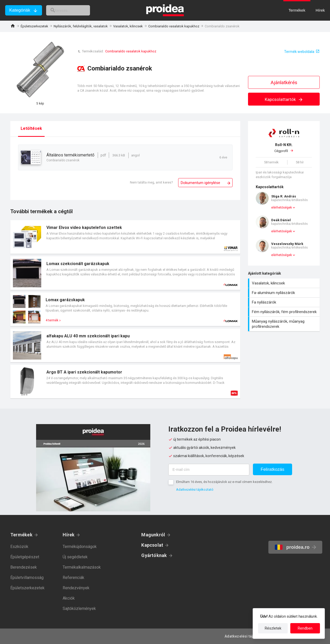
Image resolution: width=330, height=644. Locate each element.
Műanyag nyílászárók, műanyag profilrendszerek (284, 324)
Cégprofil (284, 148)
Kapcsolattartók (284, 99)
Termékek (21, 535)
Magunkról (153, 535)
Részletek (273, 628)
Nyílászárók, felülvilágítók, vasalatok (81, 26)
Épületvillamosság (27, 578)
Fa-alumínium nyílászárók (284, 293)
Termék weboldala (299, 52)
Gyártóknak (154, 555)
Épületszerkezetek (34, 26)
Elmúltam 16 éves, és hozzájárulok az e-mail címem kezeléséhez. (224, 482)
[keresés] (74, 10)
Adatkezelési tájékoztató (195, 490)
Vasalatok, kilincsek (128, 26)
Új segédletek (75, 557)
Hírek (69, 535)
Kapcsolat (152, 545)
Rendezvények (76, 588)
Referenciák (73, 578)
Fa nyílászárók (284, 302)
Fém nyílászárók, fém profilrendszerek (284, 312)
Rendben (305, 628)
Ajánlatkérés (284, 82)
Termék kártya (125, 237)
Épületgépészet (25, 557)
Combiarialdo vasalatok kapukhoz (174, 26)
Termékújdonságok (80, 547)
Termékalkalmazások (82, 567)
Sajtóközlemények (79, 609)
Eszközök (19, 547)
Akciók (69, 598)
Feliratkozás (273, 469)
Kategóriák (20, 10)
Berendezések (24, 567)
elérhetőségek (282, 208)
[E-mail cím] (209, 470)
